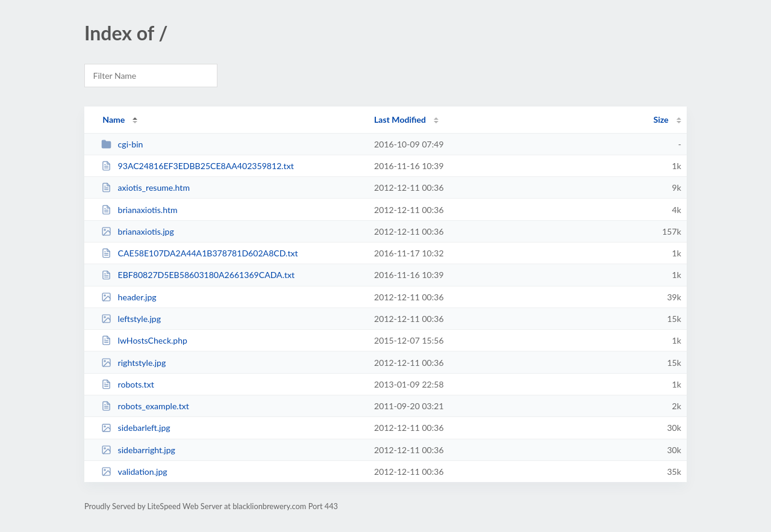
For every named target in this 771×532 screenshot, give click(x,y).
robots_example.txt (145, 406)
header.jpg (129, 297)
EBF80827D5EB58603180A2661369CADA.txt (198, 275)
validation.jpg (134, 472)
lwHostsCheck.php (144, 340)
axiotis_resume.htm (145, 187)
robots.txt (128, 384)
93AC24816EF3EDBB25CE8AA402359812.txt (198, 166)
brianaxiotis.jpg (138, 231)
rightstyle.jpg (133, 363)
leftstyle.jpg (131, 319)
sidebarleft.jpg (136, 428)
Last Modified (400, 119)
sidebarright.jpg (138, 450)
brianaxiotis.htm (139, 210)
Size (661, 119)
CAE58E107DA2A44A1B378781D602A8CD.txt (199, 253)
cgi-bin (122, 144)
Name (114, 119)
